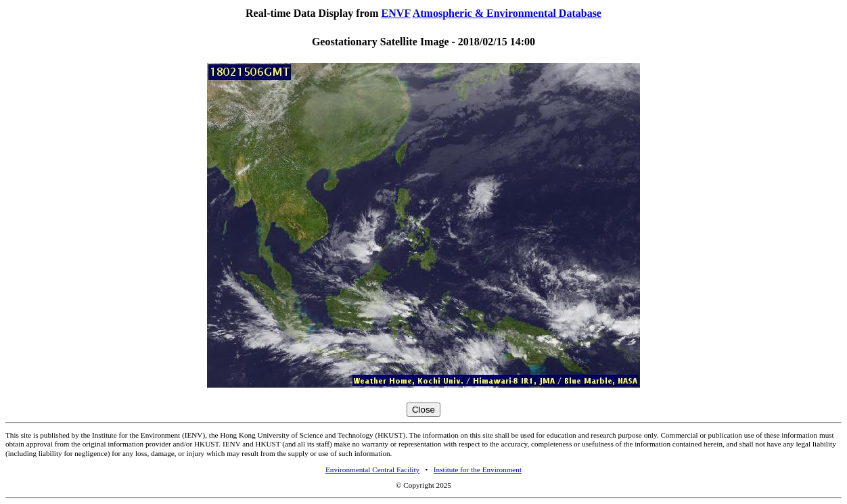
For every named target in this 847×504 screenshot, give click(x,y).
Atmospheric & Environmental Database (507, 13)
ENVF (396, 13)
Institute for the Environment (478, 469)
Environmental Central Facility (372, 469)
